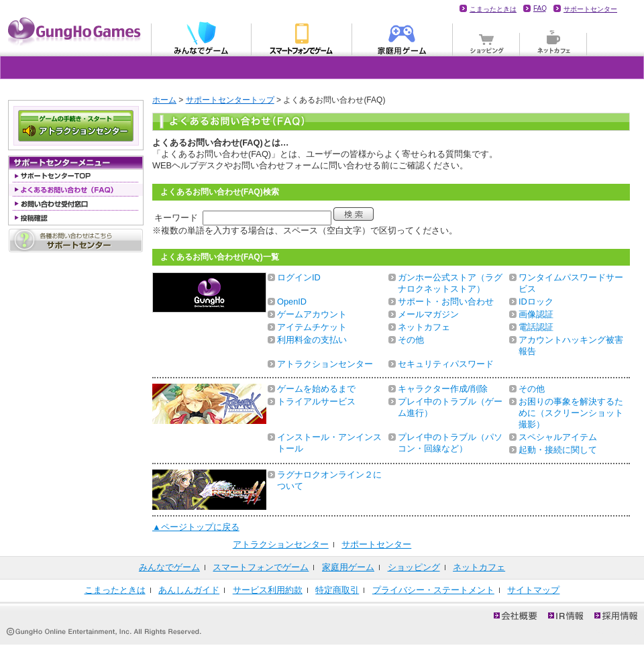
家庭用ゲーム (402, 38)
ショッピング (486, 38)
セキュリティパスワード (446, 364)
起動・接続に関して (558, 450)
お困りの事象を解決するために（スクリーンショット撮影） (571, 413)
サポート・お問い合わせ (446, 302)
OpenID (292, 302)
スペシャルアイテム (558, 437)
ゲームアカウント (312, 314)
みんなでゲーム (201, 38)
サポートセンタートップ (230, 100)
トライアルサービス (316, 401)
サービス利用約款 (268, 590)
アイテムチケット (312, 327)
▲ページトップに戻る (196, 527)
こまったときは (493, 9)
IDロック (536, 302)
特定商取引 (337, 590)
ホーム (164, 100)
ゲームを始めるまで (316, 389)
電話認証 (536, 327)
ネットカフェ (553, 38)
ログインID (299, 277)
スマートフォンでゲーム (261, 567)
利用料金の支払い (312, 340)
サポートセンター (590, 9)
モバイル (302, 38)
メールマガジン (428, 314)
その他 (411, 340)
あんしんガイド (189, 590)
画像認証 (536, 314)
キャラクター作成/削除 (443, 389)
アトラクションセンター (325, 364)
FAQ (540, 8)
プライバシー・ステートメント (433, 590)
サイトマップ (533, 590)
